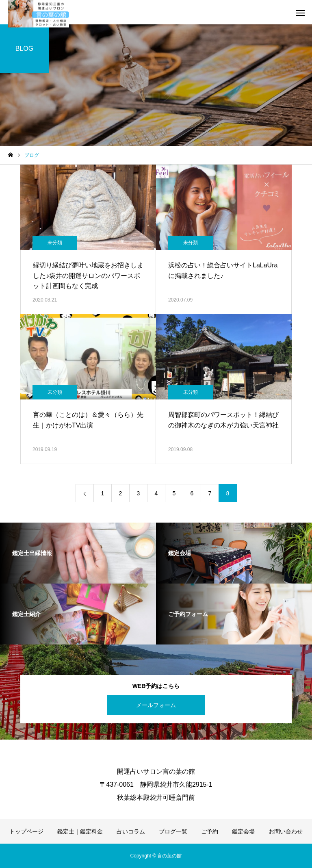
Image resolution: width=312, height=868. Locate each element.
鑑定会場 (243, 831)
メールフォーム (156, 705)
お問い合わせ (286, 831)
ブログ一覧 (173, 831)
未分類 (55, 243)
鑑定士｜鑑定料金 (80, 831)
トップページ (26, 831)
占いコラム (131, 831)
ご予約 (210, 831)
